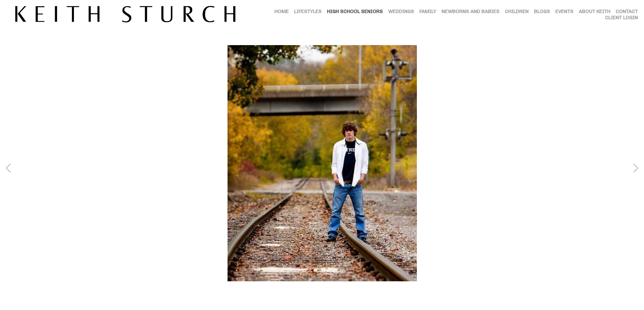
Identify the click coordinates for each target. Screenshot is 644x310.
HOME (282, 11)
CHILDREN (517, 11)
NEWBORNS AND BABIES (470, 11)
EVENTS (564, 11)
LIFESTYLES (308, 11)
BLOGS (542, 11)
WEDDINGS (401, 11)
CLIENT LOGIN (621, 18)
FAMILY (428, 11)
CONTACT (627, 11)
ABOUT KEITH (595, 11)
